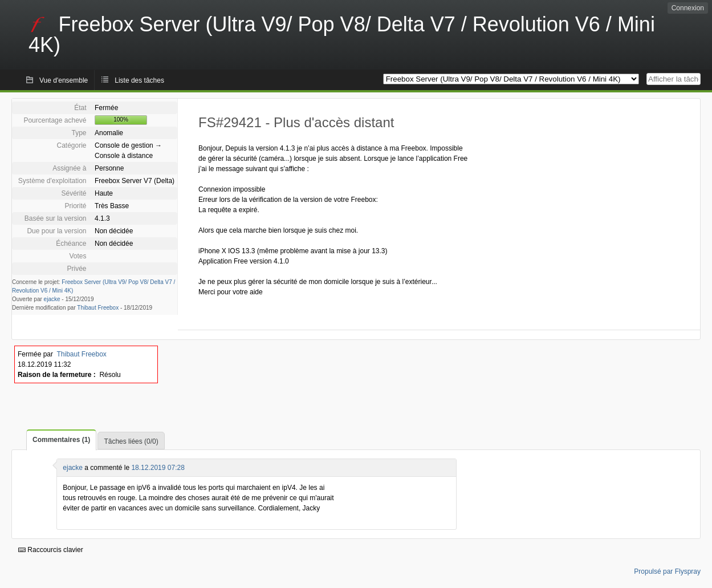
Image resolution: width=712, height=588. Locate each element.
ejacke (52, 299)
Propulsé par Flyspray (667, 571)
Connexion (688, 8)
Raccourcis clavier (51, 550)
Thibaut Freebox (98, 308)
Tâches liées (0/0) (131, 441)
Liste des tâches (139, 80)
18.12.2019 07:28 (158, 468)
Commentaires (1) (61, 440)
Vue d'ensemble (64, 80)
